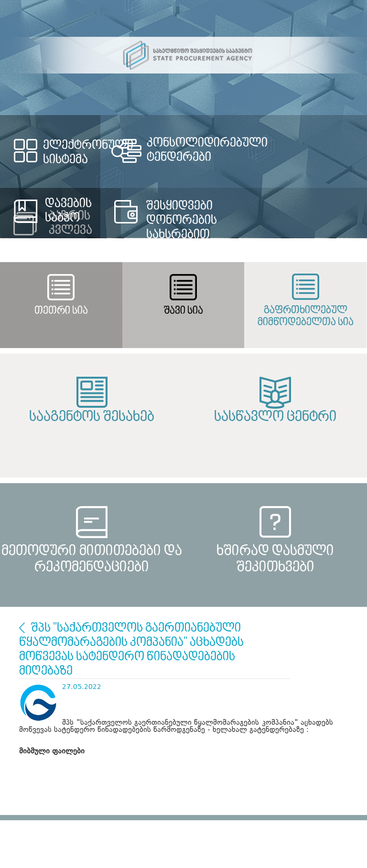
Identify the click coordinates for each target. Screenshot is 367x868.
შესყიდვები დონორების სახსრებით (182, 221)
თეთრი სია (61, 311)
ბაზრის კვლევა (22, 628)
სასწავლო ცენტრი (275, 417)
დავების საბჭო (68, 211)
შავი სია (183, 311)
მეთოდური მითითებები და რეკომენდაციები (92, 559)
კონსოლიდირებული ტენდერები (207, 150)
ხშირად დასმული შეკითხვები (275, 559)
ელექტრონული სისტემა (88, 153)
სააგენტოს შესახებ (92, 417)
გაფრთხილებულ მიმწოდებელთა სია (306, 317)
